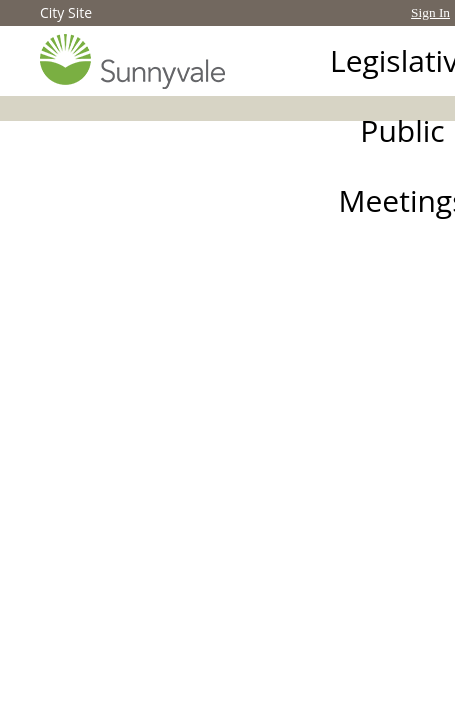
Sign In (430, 12)
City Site (66, 12)
